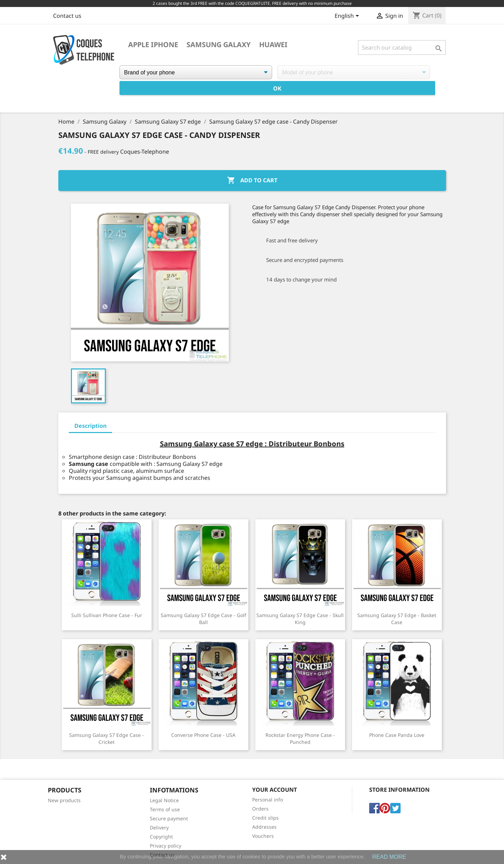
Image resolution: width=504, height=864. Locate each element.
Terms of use (165, 809)
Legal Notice (164, 800)
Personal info (268, 800)
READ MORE (389, 857)
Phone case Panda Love (397, 735)
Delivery (159, 828)
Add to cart (252, 181)
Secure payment (169, 818)
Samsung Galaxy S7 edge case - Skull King (300, 619)
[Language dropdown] (348, 16)
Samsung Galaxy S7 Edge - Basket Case (397, 619)
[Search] (402, 47)
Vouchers (263, 836)
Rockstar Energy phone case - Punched (300, 738)
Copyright (161, 837)
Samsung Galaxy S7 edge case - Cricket (107, 738)
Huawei (273, 45)
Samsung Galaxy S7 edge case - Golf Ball (203, 619)
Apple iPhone (153, 45)
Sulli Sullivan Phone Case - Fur (107, 615)
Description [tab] (90, 426)
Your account (275, 790)
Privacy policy (166, 846)
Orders (260, 809)
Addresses (264, 827)
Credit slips (265, 818)
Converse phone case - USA (203, 735)
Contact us (67, 16)
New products (64, 800)
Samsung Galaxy (219, 45)
